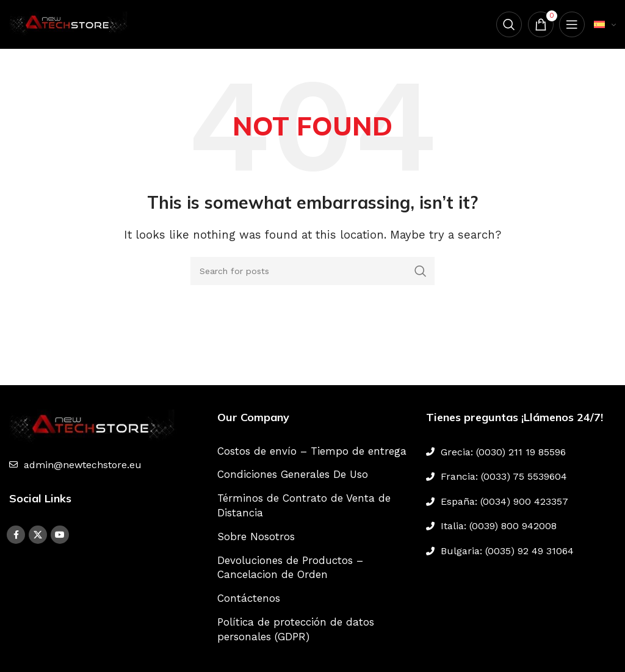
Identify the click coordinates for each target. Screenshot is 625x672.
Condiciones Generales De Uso (293, 474)
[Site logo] (70, 23)
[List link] (104, 465)
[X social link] (38, 535)
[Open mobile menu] (572, 24)
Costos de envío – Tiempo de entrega (312, 451)
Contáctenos (249, 598)
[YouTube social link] (60, 535)
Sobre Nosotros (256, 537)
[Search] (508, 24)
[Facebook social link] (16, 535)
